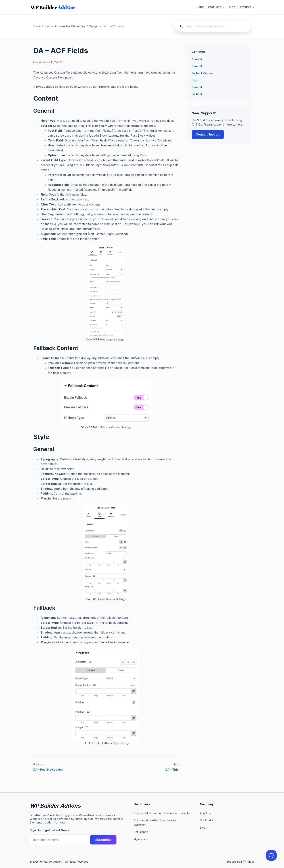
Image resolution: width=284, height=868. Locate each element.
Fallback (197, 94)
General (197, 66)
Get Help (247, 7)
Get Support (141, 832)
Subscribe (103, 840)
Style (195, 80)
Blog (232, 7)
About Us (205, 813)
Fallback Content (203, 73)
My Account (141, 839)
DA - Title (172, 770)
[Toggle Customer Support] (271, 855)
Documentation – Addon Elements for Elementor (162, 813)
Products (217, 7)
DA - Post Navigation (48, 770)
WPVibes (249, 862)
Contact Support (208, 134)
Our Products (208, 820)
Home (200, 7)
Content (197, 59)
